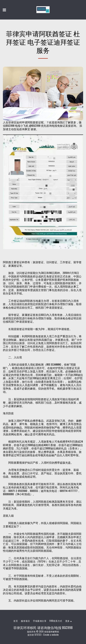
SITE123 (38, 635)
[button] (4, 10)
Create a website (51, 635)
